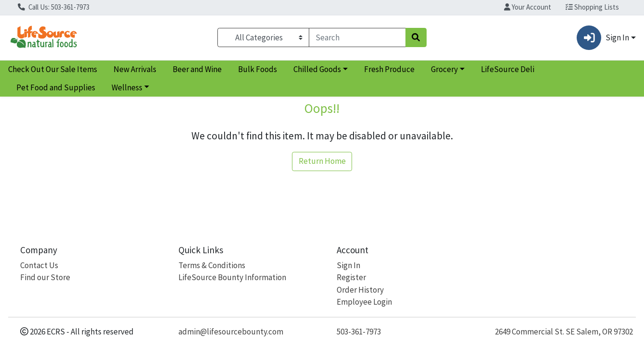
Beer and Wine (197, 69)
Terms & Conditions (212, 265)
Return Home (322, 161)
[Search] (357, 37)
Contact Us (39, 265)
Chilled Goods (317, 69)
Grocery (444, 69)
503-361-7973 (359, 332)
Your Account (528, 7)
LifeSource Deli (508, 69)
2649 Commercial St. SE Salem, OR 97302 (564, 332)
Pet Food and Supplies (56, 87)
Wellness (127, 87)
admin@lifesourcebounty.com (231, 332)
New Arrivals (135, 69)
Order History (360, 290)
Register (351, 277)
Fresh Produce (389, 69)
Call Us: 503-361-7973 (54, 7)
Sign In (348, 265)
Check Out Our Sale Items (53, 69)
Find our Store (45, 277)
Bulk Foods (258, 69)
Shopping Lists (592, 7)
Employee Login (364, 302)
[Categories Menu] (263, 37)
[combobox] (357, 37)
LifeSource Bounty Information (232, 277)
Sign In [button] (603, 38)
